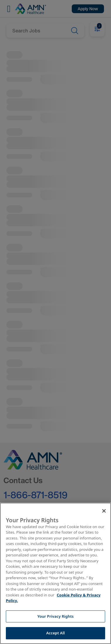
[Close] (104, 511)
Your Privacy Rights (55, 616)
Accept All (56, 633)
